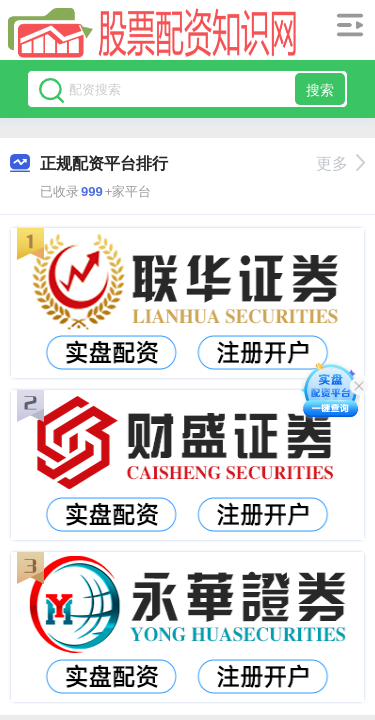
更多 (340, 163)
